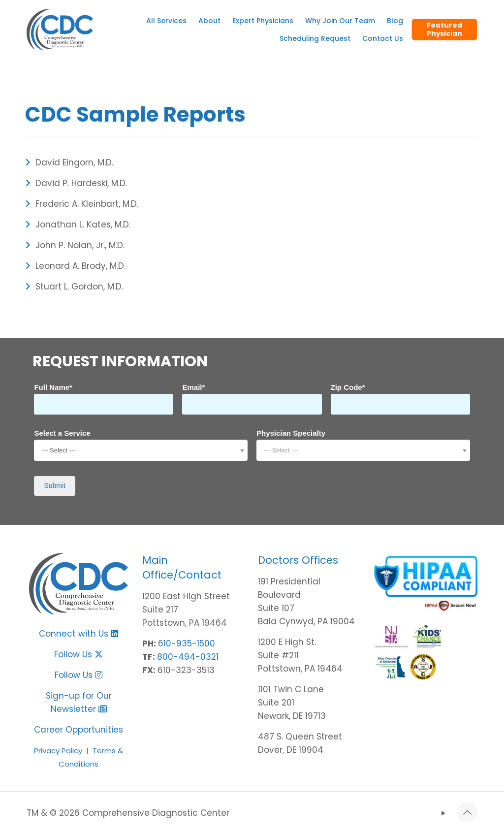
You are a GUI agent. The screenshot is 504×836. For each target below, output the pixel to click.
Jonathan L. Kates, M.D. (78, 225)
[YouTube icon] (443, 813)
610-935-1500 (187, 643)
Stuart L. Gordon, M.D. (74, 287)
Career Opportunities (79, 730)
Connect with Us (74, 634)
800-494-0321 (188, 657)
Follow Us (79, 654)
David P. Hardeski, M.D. (76, 183)
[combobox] (141, 450)
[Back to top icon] (467, 812)
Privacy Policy (58, 751)
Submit (55, 485)
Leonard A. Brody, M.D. (75, 266)
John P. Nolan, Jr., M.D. (75, 245)
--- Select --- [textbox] (58, 450)
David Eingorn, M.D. (69, 162)
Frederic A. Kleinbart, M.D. (82, 204)
